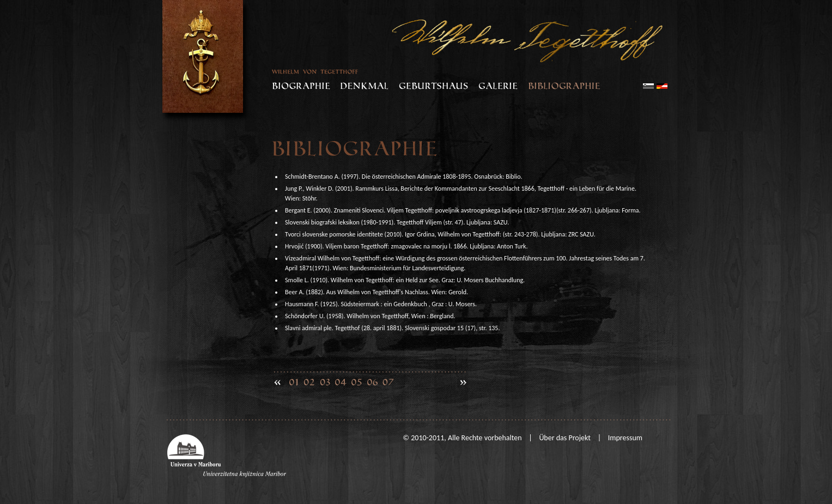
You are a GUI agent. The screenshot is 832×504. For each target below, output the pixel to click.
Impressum (625, 438)
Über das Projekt (565, 438)
